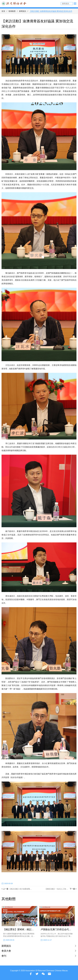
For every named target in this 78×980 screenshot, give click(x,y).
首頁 (3, 11)
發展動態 (12, 11)
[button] (6, 915)
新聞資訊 (23, 11)
